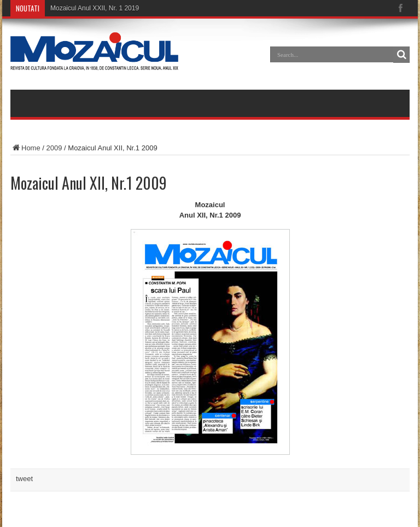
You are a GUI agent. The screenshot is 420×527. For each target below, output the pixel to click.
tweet (24, 479)
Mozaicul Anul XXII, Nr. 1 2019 (95, 8)
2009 (54, 148)
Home (25, 148)
